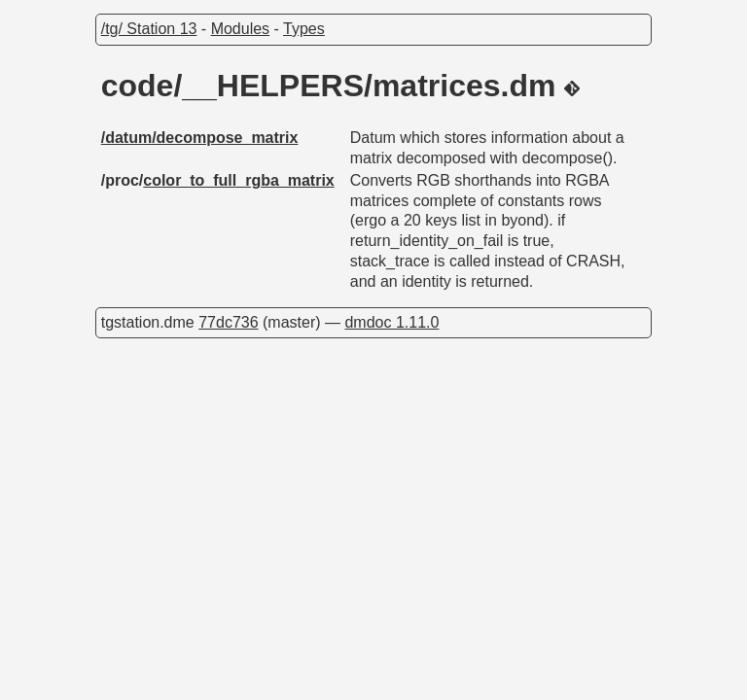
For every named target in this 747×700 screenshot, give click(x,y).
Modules (240, 29)
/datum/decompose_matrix (200, 138)
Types (304, 29)
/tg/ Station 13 (149, 29)
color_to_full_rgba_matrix (239, 180)
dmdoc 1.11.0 (391, 322)
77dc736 (228, 322)
